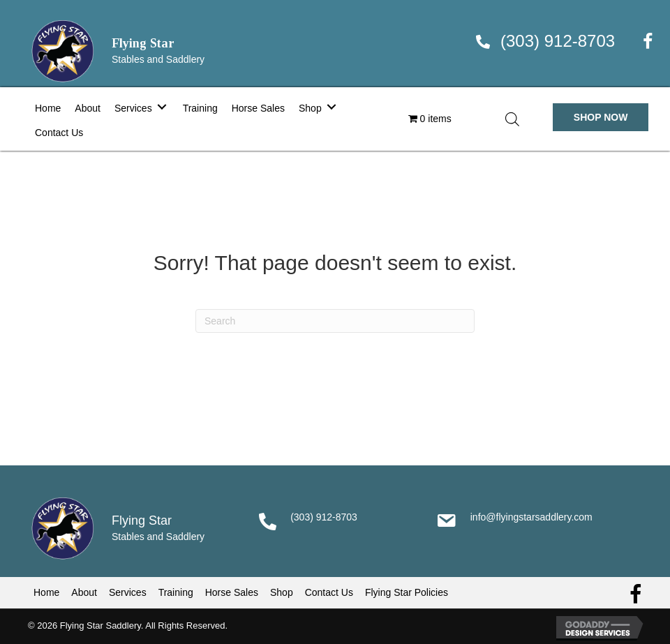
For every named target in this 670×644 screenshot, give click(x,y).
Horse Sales (232, 592)
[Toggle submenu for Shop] (332, 106)
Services (128, 592)
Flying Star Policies (407, 592)
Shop (282, 592)
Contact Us (329, 592)
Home (46, 592)
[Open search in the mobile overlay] (512, 119)
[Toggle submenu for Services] (162, 106)
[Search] (335, 321)
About (84, 592)
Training (176, 592)
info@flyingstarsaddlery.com (531, 517)
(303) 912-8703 (558, 41)
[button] (601, 117)
